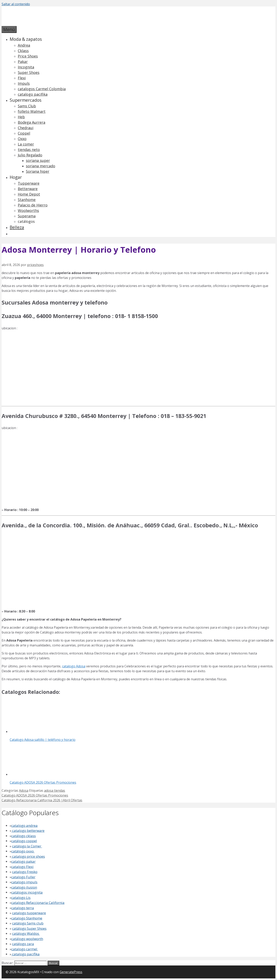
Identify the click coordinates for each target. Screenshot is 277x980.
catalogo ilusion (24, 887)
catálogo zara (23, 944)
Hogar (16, 177)
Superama (27, 216)
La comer (26, 144)
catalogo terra (23, 908)
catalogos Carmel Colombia (42, 89)
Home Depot (29, 194)
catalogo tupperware (29, 913)
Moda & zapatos (26, 39)
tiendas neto (29, 150)
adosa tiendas (55, 790)
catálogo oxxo (23, 851)
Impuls (24, 83)
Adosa (24, 790)
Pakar (23, 62)
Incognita (26, 67)
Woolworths (28, 210)
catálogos (26, 221)
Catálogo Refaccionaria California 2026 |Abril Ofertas (42, 800)
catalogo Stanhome (27, 918)
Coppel (24, 133)
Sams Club (27, 106)
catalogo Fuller (23, 877)
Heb (21, 117)
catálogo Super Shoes (29, 928)
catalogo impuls (24, 882)
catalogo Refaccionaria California (38, 903)
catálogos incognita (27, 892)
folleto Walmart (32, 111)
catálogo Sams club (28, 923)
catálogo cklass (24, 836)
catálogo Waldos (26, 933)
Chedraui (26, 128)
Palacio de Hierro (33, 205)
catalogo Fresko (25, 872)
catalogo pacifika (33, 94)
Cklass (23, 51)
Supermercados (26, 100)
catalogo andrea (24, 826)
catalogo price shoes (28, 856)
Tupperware (29, 183)
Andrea (24, 45)
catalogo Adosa (74, 666)
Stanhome (27, 200)
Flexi (22, 78)
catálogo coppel (24, 841)
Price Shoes (28, 56)
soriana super (38, 160)
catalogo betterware (28, 831)
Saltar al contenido (16, 4)
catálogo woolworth (27, 939)
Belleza (17, 227)
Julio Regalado (30, 155)
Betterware (28, 189)
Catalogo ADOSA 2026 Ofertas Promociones (35, 795)
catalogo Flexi (22, 867)
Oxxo (22, 139)
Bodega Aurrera (32, 122)
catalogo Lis (21, 898)
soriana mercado (41, 166)
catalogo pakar (23, 861)
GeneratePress (71, 972)
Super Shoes (29, 72)
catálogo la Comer (27, 846)
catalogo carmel (25, 949)
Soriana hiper (38, 171)
